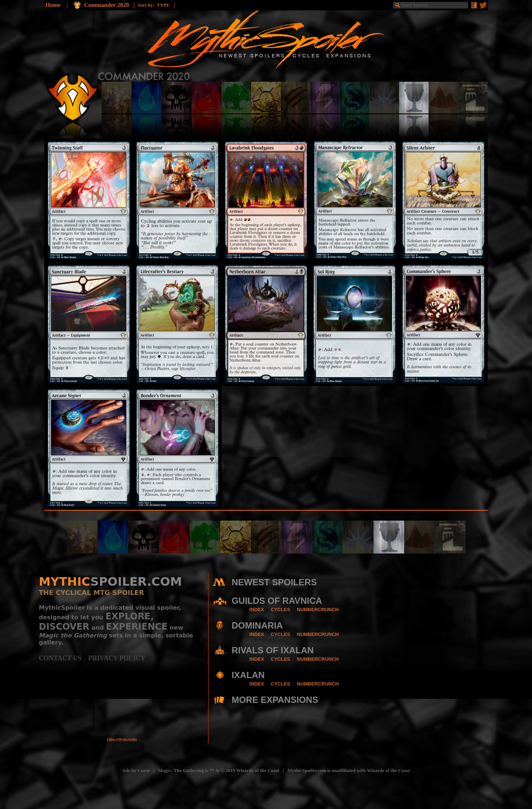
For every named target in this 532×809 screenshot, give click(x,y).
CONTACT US (64, 658)
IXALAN (248, 675)
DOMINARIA (257, 625)
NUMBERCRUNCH (318, 610)
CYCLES (281, 610)
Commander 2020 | (111, 5)
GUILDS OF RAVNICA (277, 601)
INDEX (257, 610)
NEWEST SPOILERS (274, 582)
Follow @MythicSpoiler (122, 739)
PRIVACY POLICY (117, 658)
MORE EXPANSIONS (275, 700)
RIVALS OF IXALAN (273, 650)
